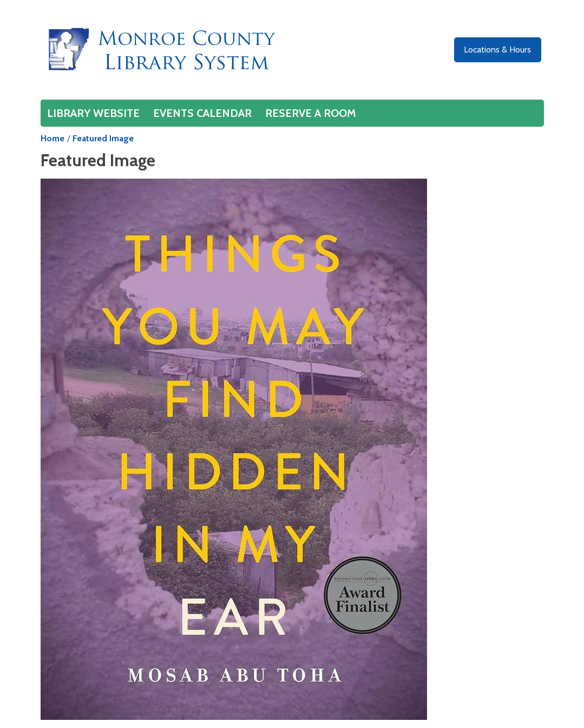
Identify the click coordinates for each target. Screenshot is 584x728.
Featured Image (103, 138)
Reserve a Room (311, 113)
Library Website (93, 113)
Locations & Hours (497, 50)
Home (53, 138)
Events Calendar (202, 113)
